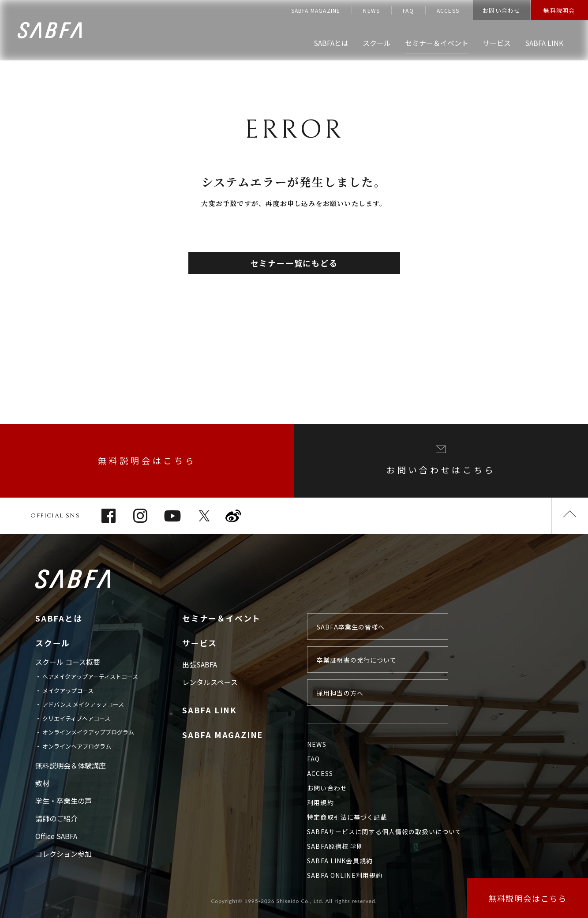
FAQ (408, 10)
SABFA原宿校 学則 (335, 846)
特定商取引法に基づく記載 (347, 817)
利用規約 (320, 802)
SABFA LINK (210, 710)
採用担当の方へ (340, 693)
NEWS (371, 10)
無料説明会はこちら (147, 460)
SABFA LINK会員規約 (340, 861)
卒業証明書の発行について (357, 660)
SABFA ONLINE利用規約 (345, 875)
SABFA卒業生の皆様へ (351, 627)
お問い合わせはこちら (441, 461)
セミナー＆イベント (221, 618)
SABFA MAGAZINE (316, 10)
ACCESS (448, 10)
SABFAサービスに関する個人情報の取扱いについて (384, 832)
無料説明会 (559, 10)
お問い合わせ (502, 10)
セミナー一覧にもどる (294, 263)
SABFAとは (59, 618)
